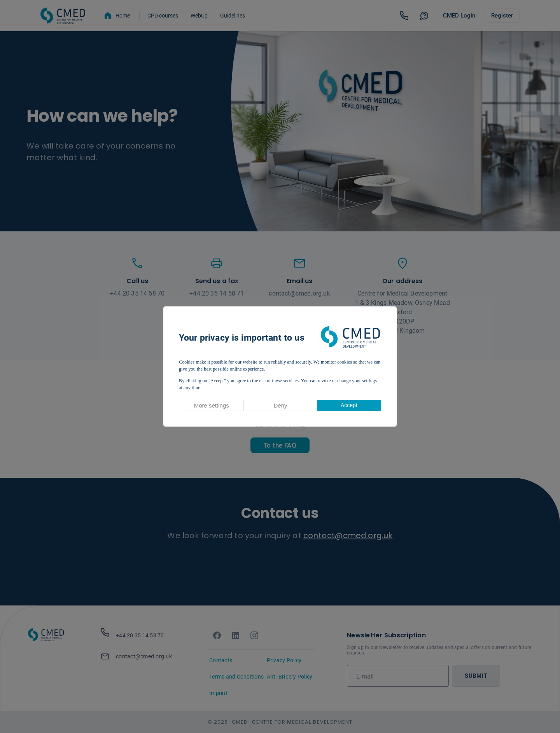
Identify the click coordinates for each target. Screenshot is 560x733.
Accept (349, 405)
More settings (212, 405)
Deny (280, 405)
